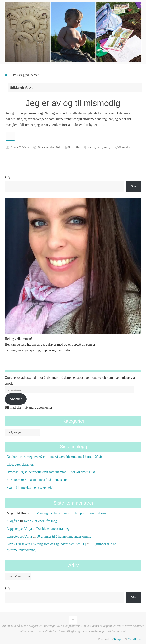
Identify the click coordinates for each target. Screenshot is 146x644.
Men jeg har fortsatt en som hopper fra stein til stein (72, 513)
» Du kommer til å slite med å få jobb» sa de (37, 480)
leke (113, 148)
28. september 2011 (50, 148)
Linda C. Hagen (20, 148)
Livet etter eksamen (20, 464)
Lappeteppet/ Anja (19, 529)
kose (106, 148)
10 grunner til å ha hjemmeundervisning (64, 536)
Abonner (16, 399)
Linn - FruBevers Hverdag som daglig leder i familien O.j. (47, 544)
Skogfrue (13, 521)
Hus (78, 148)
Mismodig (124, 148)
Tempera (119, 639)
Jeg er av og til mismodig (73, 103)
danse (92, 148)
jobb (99, 148)
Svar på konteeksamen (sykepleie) (30, 488)
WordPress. (135, 639)
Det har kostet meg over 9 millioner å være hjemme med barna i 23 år (54, 457)
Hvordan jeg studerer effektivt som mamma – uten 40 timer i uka (51, 472)
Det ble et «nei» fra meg (40, 521)
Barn (71, 148)
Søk (7, 178)
